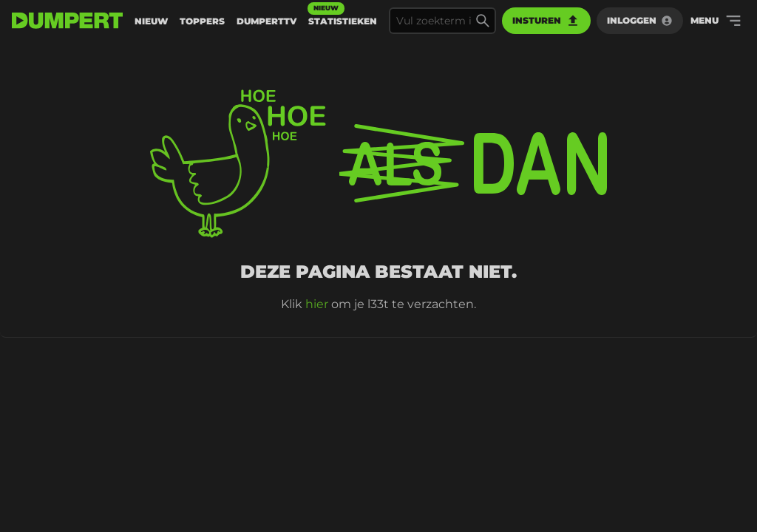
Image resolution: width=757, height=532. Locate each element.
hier (317, 304)
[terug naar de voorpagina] (67, 21)
